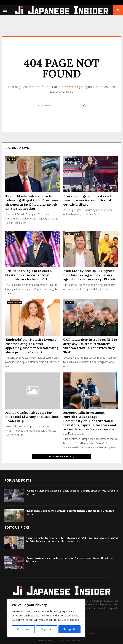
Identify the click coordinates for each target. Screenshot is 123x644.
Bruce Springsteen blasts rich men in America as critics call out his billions (88, 200)
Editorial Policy (47, 641)
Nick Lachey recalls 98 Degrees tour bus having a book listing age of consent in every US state (90, 275)
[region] (46, 618)
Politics (11, 159)
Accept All (70, 629)
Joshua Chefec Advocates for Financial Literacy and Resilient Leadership (32, 417)
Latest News (17, 148)
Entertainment (72, 159)
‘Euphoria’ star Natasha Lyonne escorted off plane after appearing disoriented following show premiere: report (32, 346)
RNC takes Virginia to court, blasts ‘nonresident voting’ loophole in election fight (29, 275)
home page (73, 87)
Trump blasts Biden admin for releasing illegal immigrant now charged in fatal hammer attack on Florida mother (32, 202)
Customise (23, 629)
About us (76, 641)
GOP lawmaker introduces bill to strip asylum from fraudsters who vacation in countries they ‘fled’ (90, 346)
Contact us (63, 641)
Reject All (47, 629)
